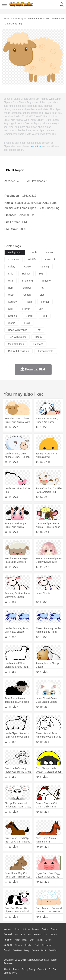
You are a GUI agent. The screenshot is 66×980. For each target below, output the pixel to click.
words (12, 323)
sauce (49, 252)
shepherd (27, 281)
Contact (42, 969)
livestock (50, 260)
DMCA (52, 969)
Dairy (27, 950)
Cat (46, 935)
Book (37, 945)
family (40, 940)
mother (49, 940)
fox (38, 330)
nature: (8, 929)
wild (10, 281)
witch (11, 295)
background (15, 252)
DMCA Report (15, 170)
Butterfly (38, 935)
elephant (38, 344)
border (30, 316)
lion (42, 295)
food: (7, 950)
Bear (23, 935)
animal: (8, 934)
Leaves (36, 929)
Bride (32, 940)
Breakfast (17, 950)
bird (45, 316)
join (41, 309)
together (47, 281)
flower (26, 309)
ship (11, 274)
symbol (27, 288)
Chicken (53, 935)
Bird (29, 935)
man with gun (16, 344)
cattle (28, 267)
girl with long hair (18, 351)
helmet (26, 274)
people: (8, 940)
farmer (45, 302)
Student (19, 945)
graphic (12, 316)
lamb (34, 252)
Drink (44, 950)
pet (42, 288)
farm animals (46, 351)
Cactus (45, 929)
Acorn (17, 929)
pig (41, 274)
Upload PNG (10, 973)
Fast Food (53, 950)
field (27, 323)
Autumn (26, 929)
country (12, 302)
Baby (25, 940)
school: (8, 945)
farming (44, 267)
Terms (16, 969)
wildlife (32, 260)
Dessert (35, 950)
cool (11, 309)
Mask (17, 940)
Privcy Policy (28, 969)
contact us (36, 146)
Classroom (47, 945)
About (7, 969)
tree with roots (17, 337)
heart (29, 302)
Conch (54, 929)
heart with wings (18, 330)
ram (11, 288)
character (13, 260)
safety (12, 267)
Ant (17, 935)
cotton (27, 295)
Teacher (29, 945)
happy (39, 337)
